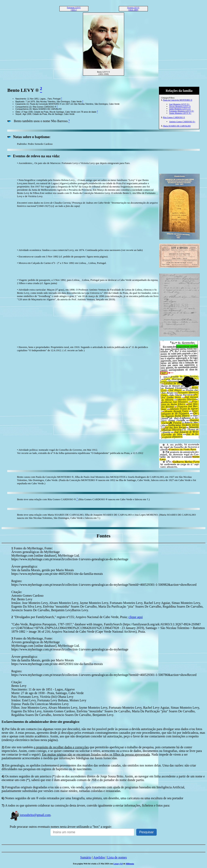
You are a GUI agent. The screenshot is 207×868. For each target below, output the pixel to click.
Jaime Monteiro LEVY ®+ (180, 109)
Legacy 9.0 (118, 864)
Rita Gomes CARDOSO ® (174, 117)
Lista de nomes (117, 857)
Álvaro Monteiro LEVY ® (180, 106)
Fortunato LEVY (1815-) (74, 9)
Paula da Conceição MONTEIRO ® (178, 100)
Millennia (130, 864)
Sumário (86, 857)
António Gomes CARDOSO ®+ (182, 122)
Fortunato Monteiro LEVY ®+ (182, 111)
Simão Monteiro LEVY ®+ (180, 113)
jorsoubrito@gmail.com (30, 815)
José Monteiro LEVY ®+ (179, 104)
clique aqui (136, 617)
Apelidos (99, 857)
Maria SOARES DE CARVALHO (177, 126)
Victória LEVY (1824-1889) (133, 9)
